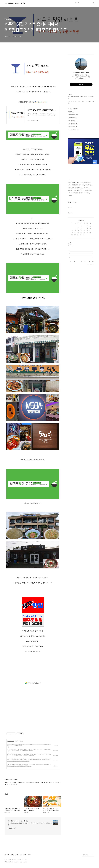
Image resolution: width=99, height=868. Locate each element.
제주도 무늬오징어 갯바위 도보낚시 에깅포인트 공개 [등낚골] (81, 98)
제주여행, (70, 196)
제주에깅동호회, (88, 182)
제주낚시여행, (71, 188)
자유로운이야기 (73, 130)
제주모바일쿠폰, (80, 182)
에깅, (75, 190)
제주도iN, (70, 193)
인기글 (74, 202)
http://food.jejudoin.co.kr (39, 102)
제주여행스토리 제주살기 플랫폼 (15, 4)
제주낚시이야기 (73, 124)
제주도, (70, 185)
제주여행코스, (82, 185)
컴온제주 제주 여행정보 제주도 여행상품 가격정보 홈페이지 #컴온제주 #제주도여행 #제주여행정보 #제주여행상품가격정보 (29, 745)
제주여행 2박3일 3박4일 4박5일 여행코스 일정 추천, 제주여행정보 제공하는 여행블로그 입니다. (30, 824)
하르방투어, (83, 188)
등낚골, (88, 188)
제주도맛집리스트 (28, 855)
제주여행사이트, (89, 190)
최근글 (70, 202)
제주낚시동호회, (76, 193)
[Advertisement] (33, 683)
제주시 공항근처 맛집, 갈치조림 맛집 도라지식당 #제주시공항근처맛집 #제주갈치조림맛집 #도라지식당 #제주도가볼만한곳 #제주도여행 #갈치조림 (29, 750)
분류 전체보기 (73, 109)
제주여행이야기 (11, 741)
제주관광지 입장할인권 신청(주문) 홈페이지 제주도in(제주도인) (81, 102)
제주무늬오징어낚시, (85, 193)
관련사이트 (86, 855)
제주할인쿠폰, (75, 185)
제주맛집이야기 (72, 118)
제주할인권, (77, 188)
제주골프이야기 (73, 121)
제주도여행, (79, 190)
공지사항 (71, 112)
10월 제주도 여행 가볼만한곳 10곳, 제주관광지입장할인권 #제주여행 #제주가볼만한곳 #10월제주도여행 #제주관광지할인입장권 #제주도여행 (29, 765)
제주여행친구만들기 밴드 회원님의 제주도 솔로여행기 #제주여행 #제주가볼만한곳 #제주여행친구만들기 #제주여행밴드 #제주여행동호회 (29, 760)
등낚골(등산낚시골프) (9, 855)
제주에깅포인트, (89, 185)
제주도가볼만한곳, (72, 182)
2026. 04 (81, 220)
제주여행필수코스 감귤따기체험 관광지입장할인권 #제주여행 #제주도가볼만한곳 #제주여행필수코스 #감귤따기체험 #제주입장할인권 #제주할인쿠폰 (29, 755)
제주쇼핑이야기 (73, 127)
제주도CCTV (19, 855)
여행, (84, 190)
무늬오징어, (71, 190)
